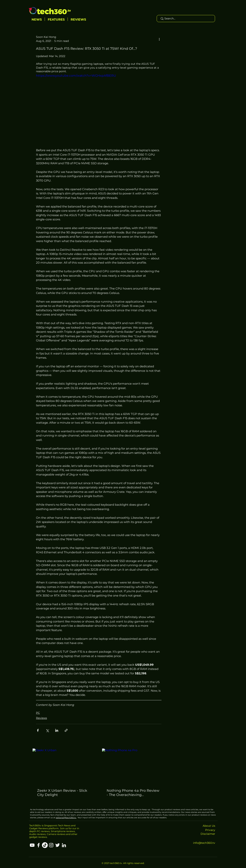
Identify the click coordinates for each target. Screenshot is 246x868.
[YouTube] (32, 845)
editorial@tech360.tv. (66, 818)
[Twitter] (58, 845)
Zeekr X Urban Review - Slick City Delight (62, 793)
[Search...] (186, 19)
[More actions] (159, 39)
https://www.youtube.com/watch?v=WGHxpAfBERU (76, 76)
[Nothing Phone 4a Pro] (133, 766)
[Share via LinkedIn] (57, 730)
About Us (209, 826)
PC (38, 713)
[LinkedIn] (64, 845)
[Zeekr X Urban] (64, 766)
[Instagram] (51, 845)
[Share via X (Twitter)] (47, 730)
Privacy (210, 830)
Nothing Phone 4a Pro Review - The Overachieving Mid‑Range (133, 793)
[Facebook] (38, 845)
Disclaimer (208, 834)
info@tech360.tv (204, 843)
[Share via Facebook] (38, 730)
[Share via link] (66, 730)
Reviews (41, 718)
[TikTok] (45, 845)
